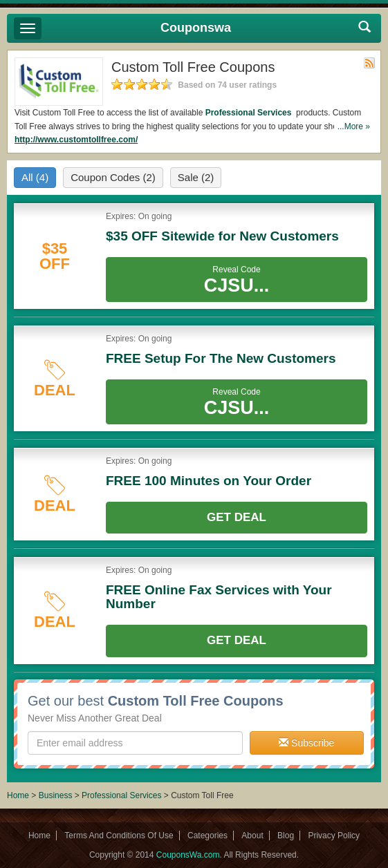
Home (18, 795)
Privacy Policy (334, 836)
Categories (207, 836)
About (252, 836)
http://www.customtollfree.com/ (76, 140)
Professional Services (250, 113)
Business (57, 795)
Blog (286, 836)
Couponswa (196, 28)
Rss (369, 63)
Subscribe (306, 743)
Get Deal (237, 517)
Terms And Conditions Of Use (119, 836)
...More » (354, 126)
